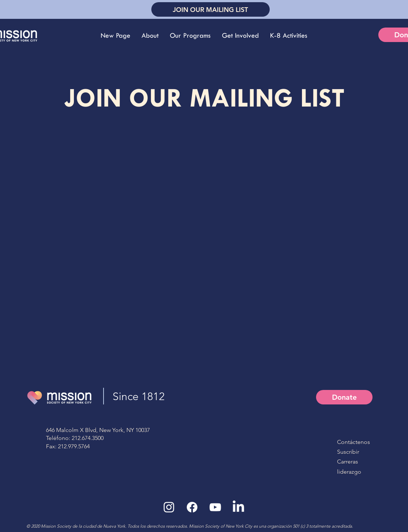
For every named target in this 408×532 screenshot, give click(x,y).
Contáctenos (354, 442)
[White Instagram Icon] (169, 507)
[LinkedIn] (238, 507)
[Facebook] (192, 507)
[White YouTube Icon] (215, 507)
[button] (150, 36)
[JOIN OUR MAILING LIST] (211, 9)
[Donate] (344, 397)
